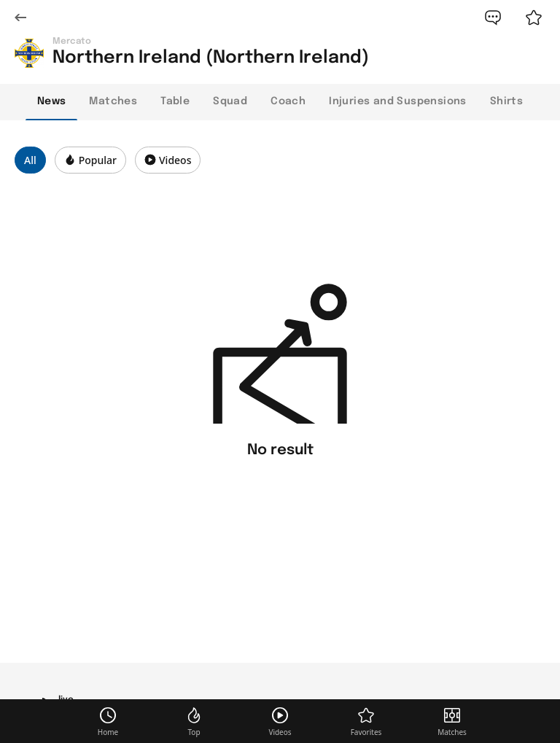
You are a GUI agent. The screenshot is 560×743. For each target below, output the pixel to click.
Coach (288, 101)
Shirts (506, 101)
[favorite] (534, 17)
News (52, 101)
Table (175, 101)
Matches (113, 101)
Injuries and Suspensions (398, 101)
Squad (230, 101)
